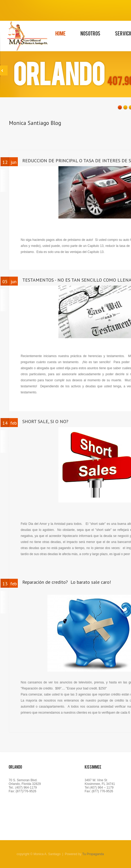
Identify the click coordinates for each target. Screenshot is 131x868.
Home (61, 33)
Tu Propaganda (93, 854)
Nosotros (90, 33)
